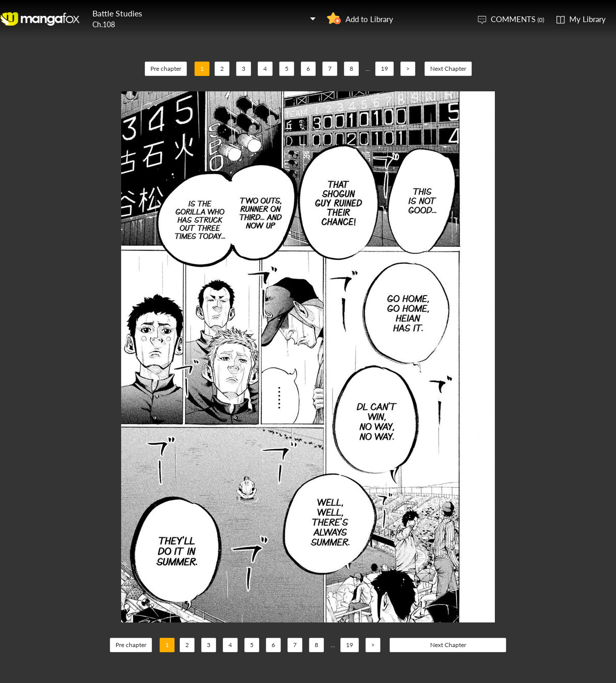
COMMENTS (517, 19)
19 (384, 69)
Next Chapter (448, 69)
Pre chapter (166, 69)
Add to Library (369, 19)
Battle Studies (117, 13)
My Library (588, 19)
